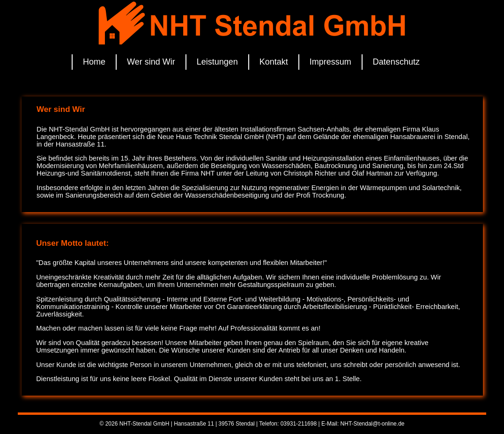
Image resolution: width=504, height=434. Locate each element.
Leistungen (217, 62)
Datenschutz (396, 62)
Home (94, 62)
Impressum (330, 62)
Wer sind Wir (151, 62)
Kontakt (274, 62)
